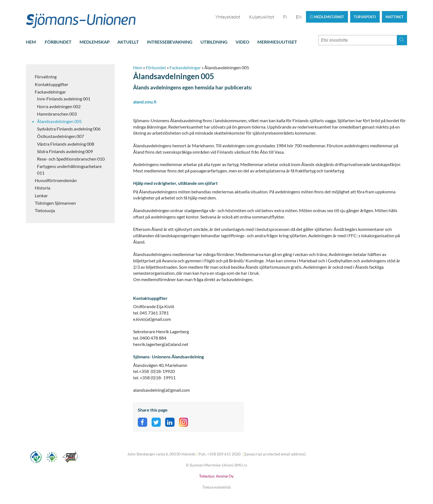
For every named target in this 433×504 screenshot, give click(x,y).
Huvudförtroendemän (56, 180)
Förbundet (58, 42)
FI (285, 17)
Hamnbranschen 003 (57, 114)
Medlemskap (95, 42)
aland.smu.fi (145, 102)
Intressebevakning (170, 42)
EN (299, 17)
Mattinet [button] (394, 17)
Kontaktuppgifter (52, 84)
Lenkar (41, 195)
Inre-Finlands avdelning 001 (64, 99)
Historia (43, 188)
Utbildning (214, 42)
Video (242, 42)
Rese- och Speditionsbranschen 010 (71, 159)
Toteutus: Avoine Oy (216, 476)
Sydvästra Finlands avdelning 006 (69, 129)
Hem (31, 42)
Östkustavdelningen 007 (60, 136)
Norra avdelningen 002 (59, 106)
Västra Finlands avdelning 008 (66, 144)
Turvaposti (365, 17)
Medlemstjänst (327, 17)
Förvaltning (46, 77)
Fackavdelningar (50, 92)
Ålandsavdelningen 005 (59, 121)
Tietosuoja (45, 210)
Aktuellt (128, 42)
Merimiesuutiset (277, 42)
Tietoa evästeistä (216, 487)
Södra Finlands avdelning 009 (65, 151)
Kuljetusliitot (262, 17)
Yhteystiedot (228, 17)
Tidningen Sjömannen (55, 203)
